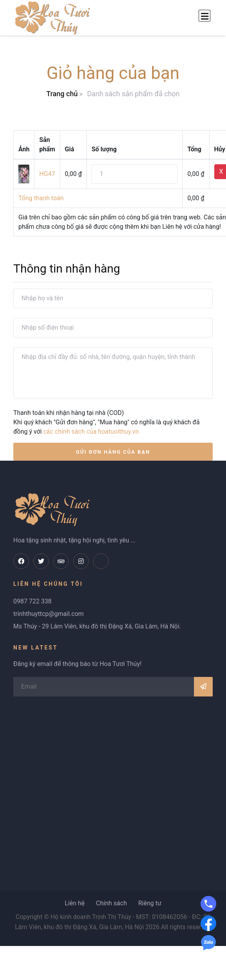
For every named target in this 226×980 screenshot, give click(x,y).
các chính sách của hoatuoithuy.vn (91, 432)
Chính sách (111, 903)
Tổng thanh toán (41, 198)
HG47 (47, 174)
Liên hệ (74, 903)
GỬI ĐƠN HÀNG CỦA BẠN (113, 452)
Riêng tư (150, 903)
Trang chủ (62, 94)
